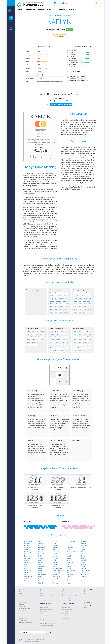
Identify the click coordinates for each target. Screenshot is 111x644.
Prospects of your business (47, 616)
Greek (83, 558)
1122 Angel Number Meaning (58, 506)
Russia (40, 577)
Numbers (73, 9)
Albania (83, 541)
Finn (67, 348)
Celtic (83, 548)
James (61, 295)
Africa (40, 541)
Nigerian (41, 573)
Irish (26, 564)
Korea (83, 566)
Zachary (29, 342)
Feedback (86, 596)
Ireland (83, 562)
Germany (41, 558)
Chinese (41, 550)
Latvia (69, 568)
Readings (41, 9)
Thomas (76, 298)
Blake (79, 351)
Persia (26, 575)
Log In (11, 22)
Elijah (52, 309)
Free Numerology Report (68, 598)
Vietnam (55, 583)
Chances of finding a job (46, 610)
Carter (75, 306)
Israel (40, 564)
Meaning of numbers (24, 618)
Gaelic (83, 556)
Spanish (83, 579)
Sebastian (62, 306)
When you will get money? (47, 625)
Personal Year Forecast (68, 610)
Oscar (83, 295)
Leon (28, 345)
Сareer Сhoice (22, 611)
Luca (56, 312)
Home (11, 11)
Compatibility (61, 9)
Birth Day (21, 594)
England (41, 554)
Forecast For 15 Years (24, 600)
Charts (20, 9)
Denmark (56, 552)
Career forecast (44, 607)
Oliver (52, 293)
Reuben (75, 309)
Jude (80, 309)
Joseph (52, 304)
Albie (80, 306)
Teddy (89, 301)
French (69, 556)
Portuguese (28, 577)
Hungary (69, 560)
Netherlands (71, 570)
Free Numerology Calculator (69, 600)
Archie (52, 295)
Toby (60, 309)
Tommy (81, 304)
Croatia (55, 550)
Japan (26, 566)
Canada (55, 548)
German (27, 558)
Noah (79, 293)
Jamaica (83, 564)
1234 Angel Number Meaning (35, 506)
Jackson (43, 340)
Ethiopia (27, 556)
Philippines (42, 575)
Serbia (26, 579)
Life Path (50, 9)
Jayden (84, 348)
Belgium (55, 546)
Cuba (68, 550)
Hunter (75, 304)
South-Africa (57, 579)
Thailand (70, 581)
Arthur (88, 295)
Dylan (89, 304)
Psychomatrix (22, 598)
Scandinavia (56, 577)
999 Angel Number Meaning (58, 488)
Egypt (26, 554)
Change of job (44, 612)
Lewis (75, 351)
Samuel (65, 309)
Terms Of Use (87, 602)
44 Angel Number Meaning (81, 487)
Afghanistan (28, 541)
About (85, 594)
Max (80, 301)
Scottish (83, 577)
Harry (75, 293)
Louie (56, 309)
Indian (55, 562)
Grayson (63, 351)
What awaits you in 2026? (25, 602)
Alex (63, 348)
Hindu (55, 560)
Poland (55, 575)
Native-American (58, 570)
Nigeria (27, 573)
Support (58, 3)
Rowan (33, 345)
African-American (72, 541)
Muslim (41, 570)
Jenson (85, 309)
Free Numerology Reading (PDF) (70, 596)
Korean (27, 568)
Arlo (56, 304)
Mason (61, 298)
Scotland (70, 577)
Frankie (61, 312)
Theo (56, 295)
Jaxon (52, 306)
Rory (85, 304)
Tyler (42, 342)
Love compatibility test (24, 609)
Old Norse (84, 573)
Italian (55, 564)
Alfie (67, 293)
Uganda (41, 583)
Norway (69, 573)
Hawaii (26, 560)
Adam (56, 306)
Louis (84, 351)
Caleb (80, 312)
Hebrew (41, 560)
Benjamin (85, 306)
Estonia (83, 554)
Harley (52, 312)
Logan (81, 298)
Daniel (64, 301)
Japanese (41, 566)
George (57, 293)
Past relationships (45, 600)
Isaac (65, 295)
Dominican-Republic (73, 552)
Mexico (83, 568)
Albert (88, 348)
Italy (68, 564)
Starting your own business (47, 614)
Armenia (84, 543)
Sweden (41, 581)
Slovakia (41, 579)
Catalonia (70, 548)
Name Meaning (22, 596)
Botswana (84, 546)
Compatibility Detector (67, 614)
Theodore (53, 348)
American (42, 543)
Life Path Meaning (23, 620)
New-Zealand (85, 570)
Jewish (55, 566)
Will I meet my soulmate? (46, 594)
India (40, 562)
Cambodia (42, 548)
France (55, 556)
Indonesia (70, 562)
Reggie (61, 304)
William (75, 301)
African (55, 541)
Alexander (58, 301)
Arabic (69, 543)
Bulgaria (27, 548)
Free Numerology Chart (68, 594)
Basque (41, 546)
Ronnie (66, 312)
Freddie (62, 293)
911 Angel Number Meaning (35, 488)
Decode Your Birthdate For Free (61, 104)
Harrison (52, 301)
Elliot (34, 342)
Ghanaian (56, 558)
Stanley (57, 351)
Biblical (69, 546)
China (26, 550)
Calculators (30, 9)
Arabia (55, 543)
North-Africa (57, 573)
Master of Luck (66, 612)
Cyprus (83, 550)
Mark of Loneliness (67, 616)
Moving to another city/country (48, 623)
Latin (40, 568)
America (27, 543)
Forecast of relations (45, 598)
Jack (83, 293)
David (90, 309)
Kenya (69, 566)
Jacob (78, 295)
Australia (27, 546)
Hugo (62, 345)
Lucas (84, 301)
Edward (66, 304)
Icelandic (27, 562)
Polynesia (70, 575)
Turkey (83, 581)
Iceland (83, 560)
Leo (74, 295)
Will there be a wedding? (46, 596)
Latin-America (57, 568)
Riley (67, 306)
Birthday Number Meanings (25, 622)
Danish (41, 552)
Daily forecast (22, 606)
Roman (75, 312)
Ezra (84, 312)
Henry (85, 298)
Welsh (69, 583)
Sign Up (11, 29)
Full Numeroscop (66, 607)
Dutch (83, 552)
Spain (68, 579)
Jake (66, 345)
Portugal (84, 575)
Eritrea (69, 554)
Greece (69, 558)
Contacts (86, 607)
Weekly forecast (23, 604)
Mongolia (27, 570)
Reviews (86, 598)
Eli (36, 345)
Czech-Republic (29, 552)
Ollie (38, 340)
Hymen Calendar (66, 618)
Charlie (88, 293)
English (55, 554)
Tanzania (55, 581)
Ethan (52, 298)
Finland (41, 556)
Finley (56, 298)
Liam (38, 342)
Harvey (52, 351)
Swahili (27, 581)
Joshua (90, 298)
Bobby (34, 340)
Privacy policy (87, 600)
